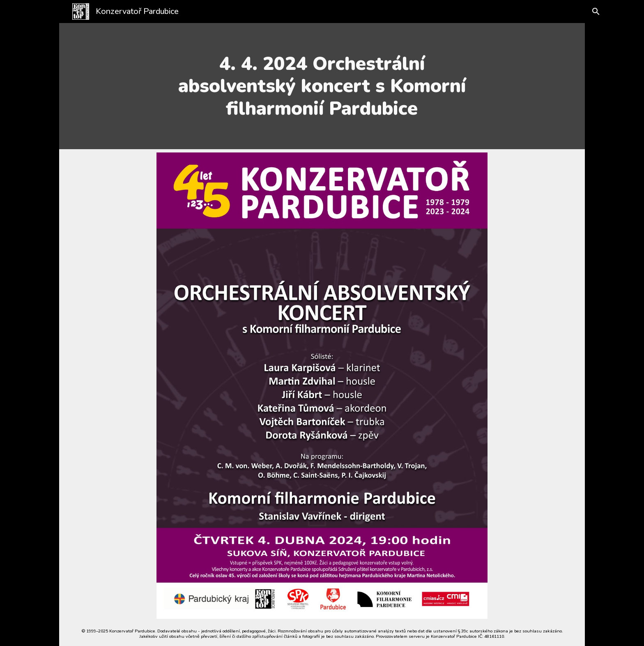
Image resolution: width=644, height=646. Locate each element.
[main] (322, 86)
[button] (594, 12)
